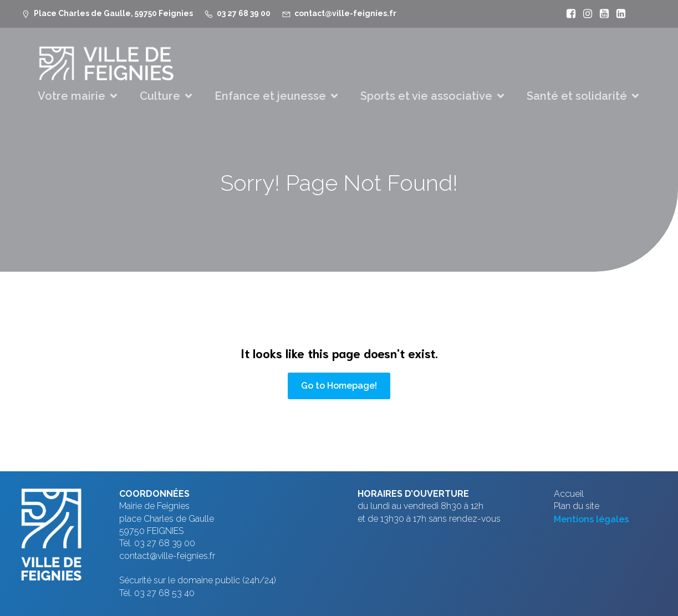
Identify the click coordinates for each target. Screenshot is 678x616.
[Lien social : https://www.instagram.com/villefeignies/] (585, 14)
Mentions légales (591, 519)
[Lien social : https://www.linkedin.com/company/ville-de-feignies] (618, 14)
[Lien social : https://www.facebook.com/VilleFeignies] (568, 14)
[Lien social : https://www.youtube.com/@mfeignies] (601, 14)
